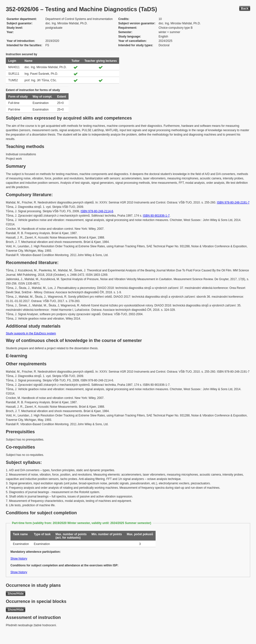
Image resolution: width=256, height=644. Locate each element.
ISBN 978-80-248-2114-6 (97, 211)
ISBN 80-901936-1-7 (156, 216)
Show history (19, 559)
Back (245, 8)
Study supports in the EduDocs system (31, 333)
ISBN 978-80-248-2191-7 (233, 202)
